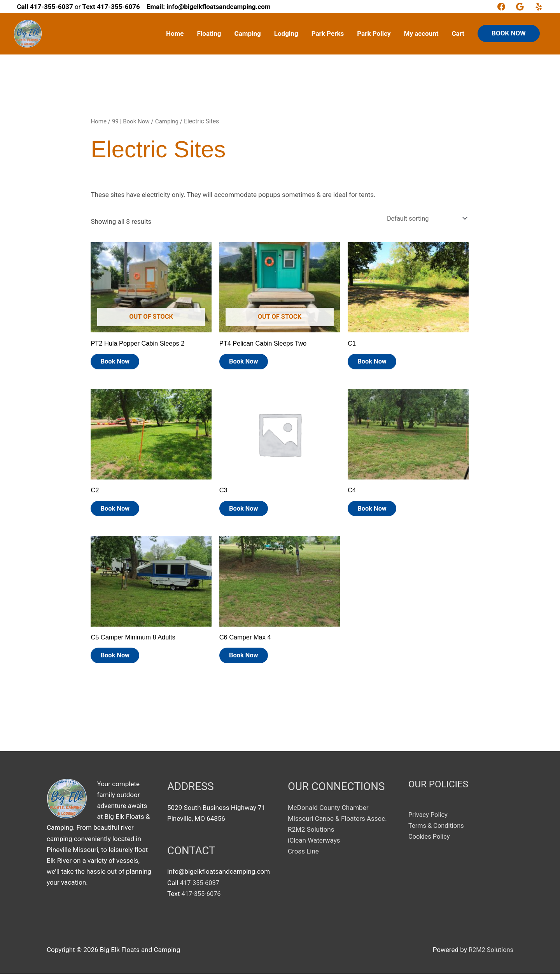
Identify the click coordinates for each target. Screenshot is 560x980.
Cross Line (303, 858)
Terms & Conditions (437, 832)
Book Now (119, 364)
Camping (169, 121)
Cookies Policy (430, 843)
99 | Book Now (132, 121)
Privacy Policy (429, 821)
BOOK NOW (509, 33)
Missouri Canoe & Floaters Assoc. (337, 825)
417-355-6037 (200, 889)
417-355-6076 (202, 900)
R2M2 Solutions (311, 836)
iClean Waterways (314, 847)
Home (99, 121)
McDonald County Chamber (328, 814)
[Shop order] (424, 219)
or (49, 7)
